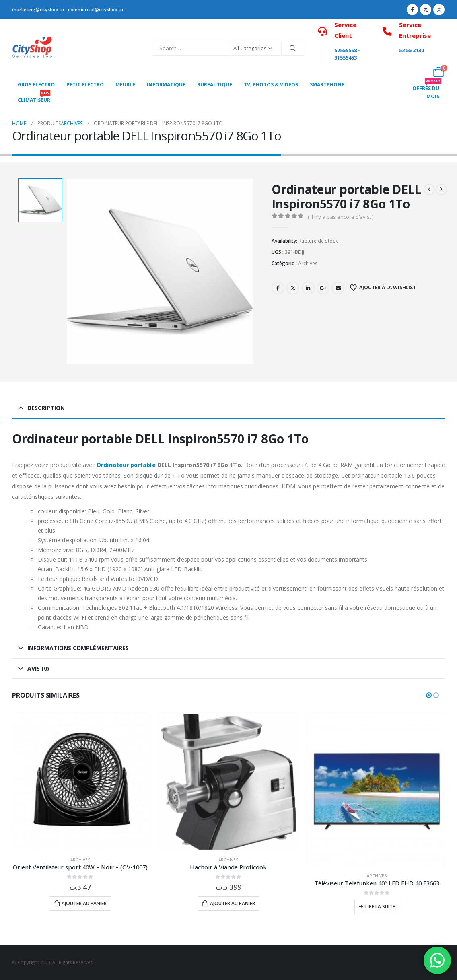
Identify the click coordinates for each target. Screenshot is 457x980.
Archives (308, 263)
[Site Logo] (32, 48)
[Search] (293, 48)
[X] (426, 10)
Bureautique (215, 85)
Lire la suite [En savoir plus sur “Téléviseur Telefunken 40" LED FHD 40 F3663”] (380, 907)
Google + (323, 288)
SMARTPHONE (327, 85)
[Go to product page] (80, 782)
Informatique (166, 85)
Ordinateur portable (125, 465)
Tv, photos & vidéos (271, 85)
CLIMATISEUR (34, 98)
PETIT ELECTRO (85, 85)
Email (338, 288)
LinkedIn (308, 288)
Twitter (293, 288)
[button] (429, 695)
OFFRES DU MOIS (427, 90)
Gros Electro (36, 85)
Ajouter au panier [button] (84, 903)
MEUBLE (125, 85)
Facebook (278, 288)
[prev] (429, 189)
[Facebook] (412, 10)
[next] (441, 189)
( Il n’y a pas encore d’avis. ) (341, 217)
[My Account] (421, 72)
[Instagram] (439, 10)
